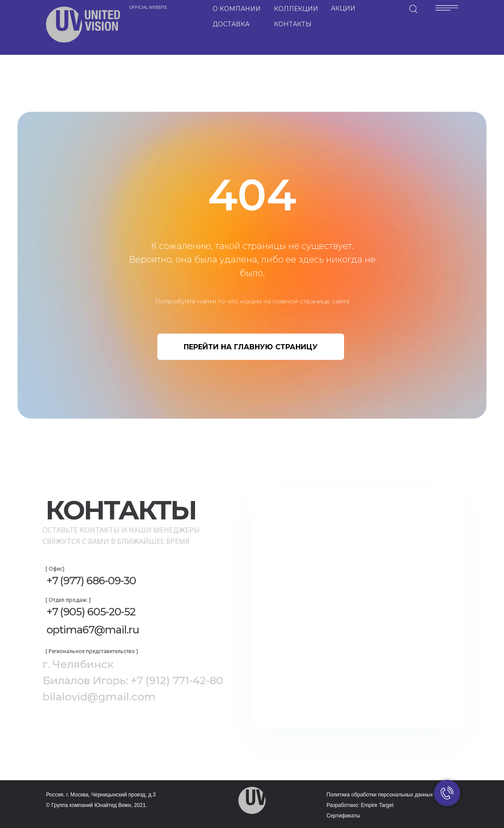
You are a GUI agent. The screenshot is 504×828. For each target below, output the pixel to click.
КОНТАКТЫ (293, 24)
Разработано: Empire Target (360, 805)
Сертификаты (343, 816)
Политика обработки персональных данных (380, 795)
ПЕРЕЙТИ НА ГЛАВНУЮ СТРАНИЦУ (251, 347)
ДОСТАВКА (231, 24)
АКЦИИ (343, 8)
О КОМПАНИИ (237, 9)
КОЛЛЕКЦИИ (296, 9)
